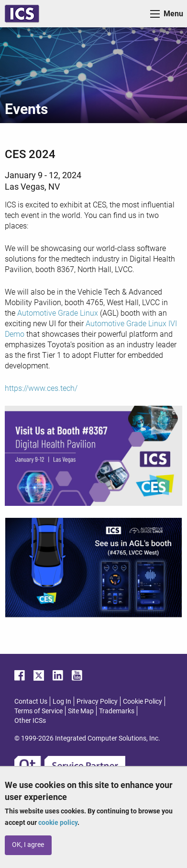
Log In (62, 701)
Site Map (81, 711)
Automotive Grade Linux (58, 313)
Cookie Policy (143, 701)
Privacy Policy (97, 701)
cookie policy (58, 822)
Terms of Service (38, 711)
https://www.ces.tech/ (41, 388)
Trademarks (117, 711)
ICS (22, 14)
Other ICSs (30, 720)
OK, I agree (28, 845)
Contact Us (31, 701)
